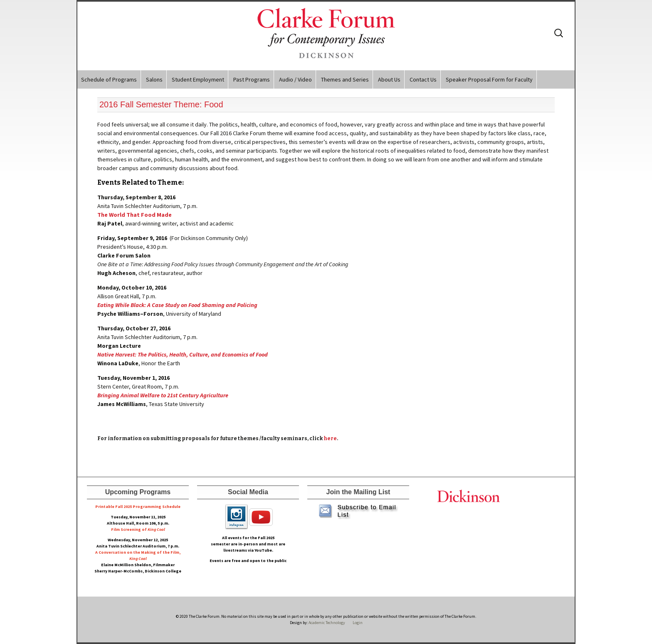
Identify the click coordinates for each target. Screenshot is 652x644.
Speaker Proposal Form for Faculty (489, 79)
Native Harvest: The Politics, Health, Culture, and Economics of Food (183, 354)
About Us (389, 79)
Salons (154, 79)
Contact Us (423, 79)
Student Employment (198, 79)
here (330, 438)
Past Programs (252, 79)
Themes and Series (345, 79)
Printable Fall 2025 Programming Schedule (138, 507)
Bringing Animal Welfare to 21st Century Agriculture (163, 395)
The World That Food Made (135, 215)
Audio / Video (295, 79)
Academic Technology (326, 623)
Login (358, 623)
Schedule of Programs (109, 79)
